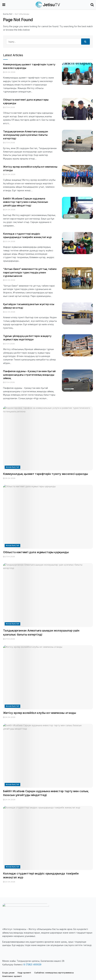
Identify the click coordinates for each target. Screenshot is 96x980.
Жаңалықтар (12, 467)
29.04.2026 (9, 72)
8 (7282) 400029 (32, 964)
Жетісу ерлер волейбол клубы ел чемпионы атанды (39, 713)
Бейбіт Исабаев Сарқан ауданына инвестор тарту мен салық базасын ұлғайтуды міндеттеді (26, 202)
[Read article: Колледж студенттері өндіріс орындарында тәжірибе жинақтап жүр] (77, 243)
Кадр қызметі (24, 973)
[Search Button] (92, 5)
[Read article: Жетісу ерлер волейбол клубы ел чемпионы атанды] (77, 176)
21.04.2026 (9, 344)
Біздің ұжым (8, 973)
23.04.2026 (9, 241)
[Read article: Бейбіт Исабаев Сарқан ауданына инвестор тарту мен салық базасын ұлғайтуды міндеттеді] (77, 208)
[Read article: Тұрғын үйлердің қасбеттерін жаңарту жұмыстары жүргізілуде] (77, 345)
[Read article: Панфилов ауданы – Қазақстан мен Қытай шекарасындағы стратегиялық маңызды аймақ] (77, 381)
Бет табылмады (22, 14)
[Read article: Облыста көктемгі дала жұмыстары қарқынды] (77, 109)
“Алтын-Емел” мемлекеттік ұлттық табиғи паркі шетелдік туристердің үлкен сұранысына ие (30, 272)
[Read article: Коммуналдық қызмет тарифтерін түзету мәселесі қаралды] (77, 74)
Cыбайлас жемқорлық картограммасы (54, 973)
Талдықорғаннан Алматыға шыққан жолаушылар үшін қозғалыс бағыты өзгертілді (25, 135)
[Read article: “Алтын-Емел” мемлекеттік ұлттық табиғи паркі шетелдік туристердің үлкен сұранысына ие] (77, 278)
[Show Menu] (4, 5)
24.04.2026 (9, 174)
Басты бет (8, 14)
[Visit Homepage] (48, 5)
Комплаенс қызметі (12, 976)
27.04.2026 (9, 107)
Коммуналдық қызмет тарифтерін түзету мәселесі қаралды (46, 474)
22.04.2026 (9, 280)
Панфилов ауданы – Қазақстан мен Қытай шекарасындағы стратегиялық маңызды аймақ (29, 375)
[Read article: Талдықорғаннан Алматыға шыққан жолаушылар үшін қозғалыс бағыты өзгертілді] (77, 141)
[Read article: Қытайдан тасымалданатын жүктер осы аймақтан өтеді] (77, 314)
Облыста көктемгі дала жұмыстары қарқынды (36, 552)
